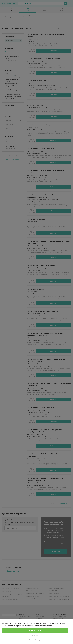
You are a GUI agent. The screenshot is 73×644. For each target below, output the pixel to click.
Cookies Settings (35, 640)
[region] (36, 632)
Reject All (35, 635)
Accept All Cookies (35, 630)
